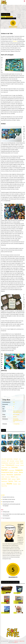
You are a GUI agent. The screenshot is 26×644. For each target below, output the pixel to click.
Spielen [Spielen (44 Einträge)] (11, 481)
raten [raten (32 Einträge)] (3, 477)
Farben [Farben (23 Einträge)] (22, 463)
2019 (14, 402)
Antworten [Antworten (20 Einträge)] (4, 461)
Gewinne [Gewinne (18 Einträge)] (22, 465)
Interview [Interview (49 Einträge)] (14, 467)
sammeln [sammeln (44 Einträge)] (4, 479)
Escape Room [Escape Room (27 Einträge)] (12, 463)
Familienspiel (16, 420)
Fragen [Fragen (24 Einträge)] (3, 465)
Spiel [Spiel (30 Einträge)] (9, 479)
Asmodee (15, 417)
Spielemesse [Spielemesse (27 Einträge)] (4, 481)
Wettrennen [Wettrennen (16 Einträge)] (4, 484)
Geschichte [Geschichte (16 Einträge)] (17, 465)
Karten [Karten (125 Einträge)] (5, 470)
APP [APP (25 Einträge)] (8, 461)
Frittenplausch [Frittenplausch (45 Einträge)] (10, 465)
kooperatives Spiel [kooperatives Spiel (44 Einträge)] (7, 472)
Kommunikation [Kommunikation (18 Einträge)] (11, 470)
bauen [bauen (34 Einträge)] (21, 461)
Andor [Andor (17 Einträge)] (20, 459)
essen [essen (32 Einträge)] (18, 463)
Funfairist (4, 18)
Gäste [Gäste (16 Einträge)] (9, 468)
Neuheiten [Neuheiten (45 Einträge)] (10, 475)
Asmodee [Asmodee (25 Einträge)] (12, 461)
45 (14, 407)
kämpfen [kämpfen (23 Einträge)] (16, 472)
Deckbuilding (16, 419)
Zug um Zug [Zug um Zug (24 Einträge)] (4, 486)
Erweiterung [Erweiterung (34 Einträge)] (5, 463)
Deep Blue (15, 41)
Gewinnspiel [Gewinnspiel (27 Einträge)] (4, 467)
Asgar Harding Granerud (18, 411)
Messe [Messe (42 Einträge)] (21, 472)
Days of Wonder (16, 415)
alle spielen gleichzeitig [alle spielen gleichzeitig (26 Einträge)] (7, 459)
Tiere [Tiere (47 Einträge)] (16, 481)
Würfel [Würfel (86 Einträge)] (9, 484)
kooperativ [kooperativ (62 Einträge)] (19, 470)
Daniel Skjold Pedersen (18, 412)
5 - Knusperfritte (16, 424)
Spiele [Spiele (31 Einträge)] (18, 479)
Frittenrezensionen (9, 17)
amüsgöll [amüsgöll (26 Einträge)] (16, 459)
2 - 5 (14, 404)
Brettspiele (3, 17)
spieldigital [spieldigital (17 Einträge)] (14, 479)
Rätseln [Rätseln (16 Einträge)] (17, 477)
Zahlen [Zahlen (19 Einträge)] (19, 484)
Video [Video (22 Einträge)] (20, 481)
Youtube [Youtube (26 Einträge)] (15, 484)
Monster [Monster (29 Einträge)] (4, 475)
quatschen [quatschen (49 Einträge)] (18, 475)
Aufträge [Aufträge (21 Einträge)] (17, 461)
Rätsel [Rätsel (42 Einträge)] (13, 477)
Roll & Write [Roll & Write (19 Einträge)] (8, 477)
